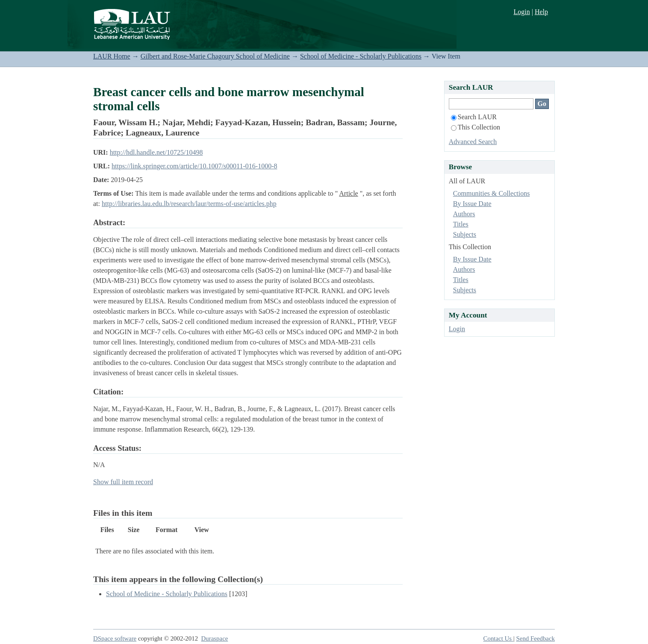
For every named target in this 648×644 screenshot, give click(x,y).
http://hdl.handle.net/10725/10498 (156, 152)
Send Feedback (536, 638)
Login (521, 12)
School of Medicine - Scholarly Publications (361, 56)
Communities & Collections (492, 193)
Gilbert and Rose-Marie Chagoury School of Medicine (215, 56)
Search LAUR (474, 117)
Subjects (465, 234)
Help (541, 12)
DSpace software (115, 638)
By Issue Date (472, 204)
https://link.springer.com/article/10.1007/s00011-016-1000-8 (194, 166)
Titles (461, 224)
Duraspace (215, 638)
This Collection (476, 127)
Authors (464, 214)
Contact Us (498, 638)
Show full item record (123, 482)
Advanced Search (473, 142)
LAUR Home (112, 56)
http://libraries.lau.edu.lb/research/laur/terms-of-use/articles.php (189, 204)
